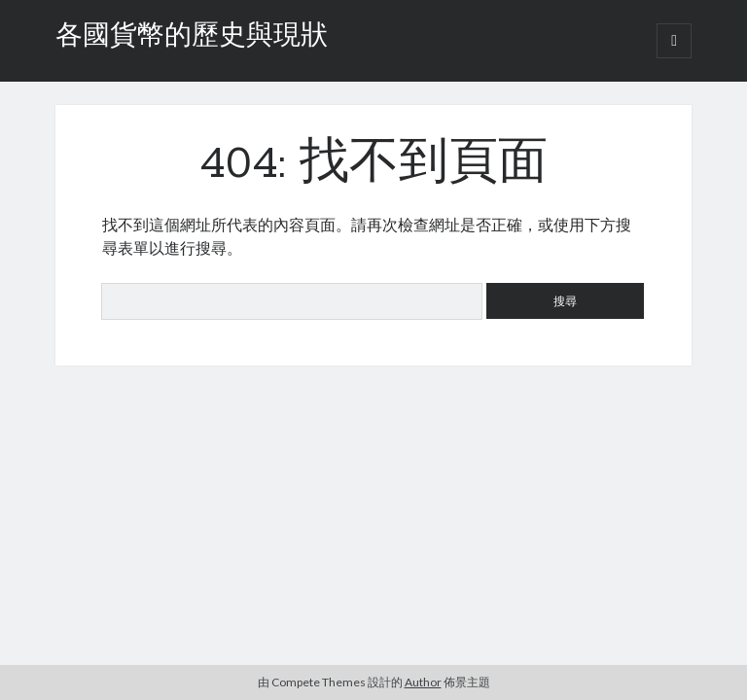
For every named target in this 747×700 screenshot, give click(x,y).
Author (423, 682)
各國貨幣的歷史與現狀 (192, 37)
